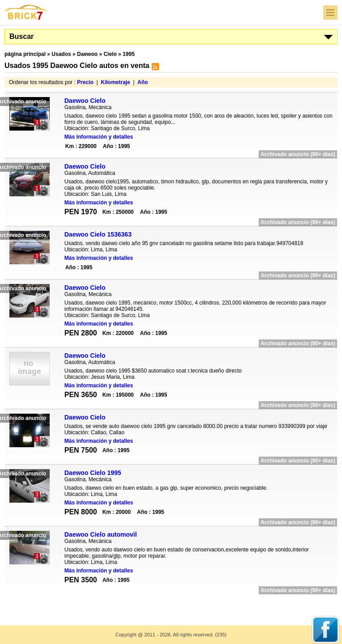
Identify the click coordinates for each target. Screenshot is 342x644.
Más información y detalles (99, 137)
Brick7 (26, 12)
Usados (61, 54)
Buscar (21, 36)
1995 (129, 54)
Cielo (110, 54)
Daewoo (87, 54)
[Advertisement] (171, 604)
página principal (25, 54)
